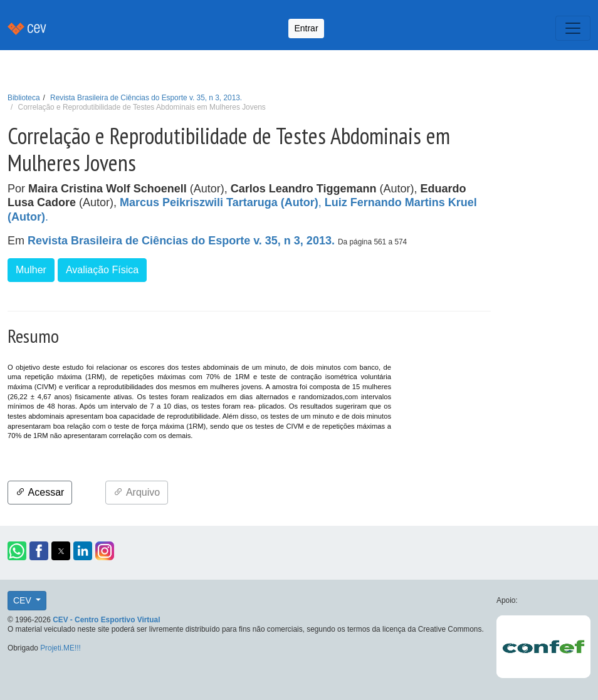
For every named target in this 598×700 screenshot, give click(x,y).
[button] (17, 551)
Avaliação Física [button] (102, 270)
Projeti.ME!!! (60, 648)
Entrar (306, 28)
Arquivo (137, 492)
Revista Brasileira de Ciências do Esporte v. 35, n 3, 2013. (146, 98)
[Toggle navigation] (573, 28)
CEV (24, 600)
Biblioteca (24, 98)
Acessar (40, 492)
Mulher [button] (31, 270)
